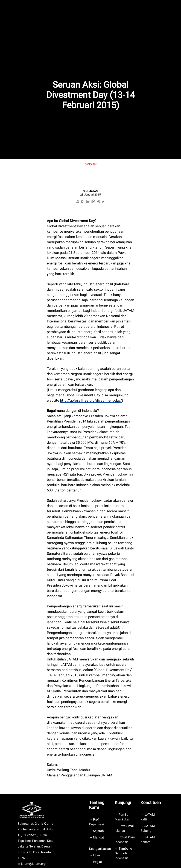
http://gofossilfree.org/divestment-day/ (91, 400)
